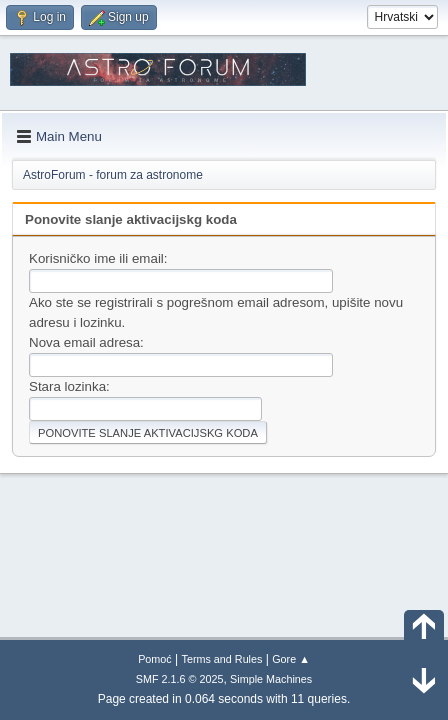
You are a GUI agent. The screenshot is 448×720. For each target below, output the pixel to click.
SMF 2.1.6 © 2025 (180, 679)
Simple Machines (271, 679)
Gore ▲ (291, 659)
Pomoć (155, 659)
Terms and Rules (222, 659)
